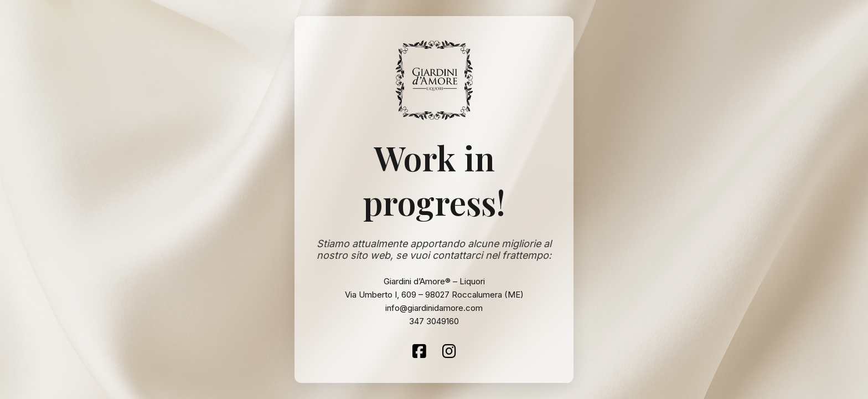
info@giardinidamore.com (434, 308)
